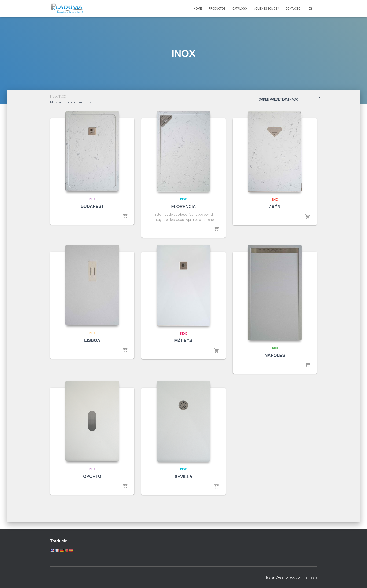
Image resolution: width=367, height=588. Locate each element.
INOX (92, 199)
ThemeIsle (309, 577)
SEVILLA (183, 477)
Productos (217, 9)
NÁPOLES (275, 355)
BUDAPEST (92, 206)
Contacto (293, 9)
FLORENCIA (184, 207)
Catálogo (240, 9)
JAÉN (275, 207)
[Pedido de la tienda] (288, 100)
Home (198, 9)
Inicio (53, 97)
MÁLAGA (184, 341)
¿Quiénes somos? (266, 9)
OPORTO (92, 476)
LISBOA (92, 340)
